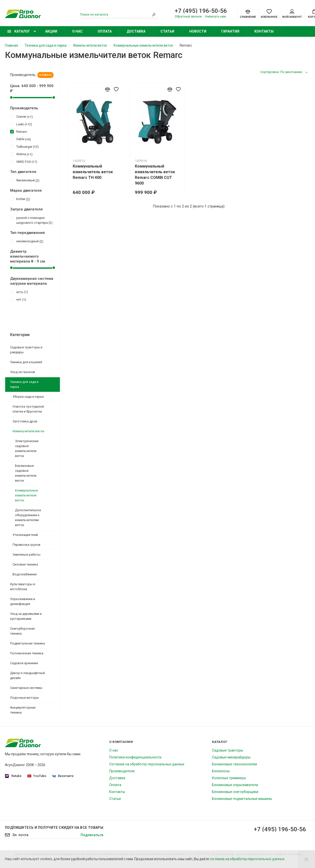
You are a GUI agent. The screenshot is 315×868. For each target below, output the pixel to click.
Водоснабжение (25, 574)
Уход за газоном (23, 372)
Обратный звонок (188, 16)
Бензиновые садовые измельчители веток (26, 473)
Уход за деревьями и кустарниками (26, 616)
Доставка (136, 31)
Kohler (20, 199)
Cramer (21, 116)
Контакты (264, 31)
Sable (20, 139)
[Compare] (248, 13)
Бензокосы (221, 771)
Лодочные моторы (25, 698)
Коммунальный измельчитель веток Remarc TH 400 (93, 172)
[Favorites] (269, 13)
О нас (77, 31)
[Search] (154, 15)
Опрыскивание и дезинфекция (23, 601)
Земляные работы (26, 555)
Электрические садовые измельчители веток (27, 448)
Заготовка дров (25, 421)
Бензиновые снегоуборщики (235, 792)
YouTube (37, 776)
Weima (21, 154)
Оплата (105, 31)
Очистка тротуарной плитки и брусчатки (28, 409)
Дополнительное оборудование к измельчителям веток (28, 518)
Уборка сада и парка (28, 397)
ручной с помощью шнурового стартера (31, 220)
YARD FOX (24, 162)
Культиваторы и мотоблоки (23, 587)
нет (18, 299)
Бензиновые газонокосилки (235, 764)
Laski (21, 124)
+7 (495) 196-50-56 (201, 11)
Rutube (13, 776)
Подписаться (92, 835)
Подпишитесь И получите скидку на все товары (54, 828)
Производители (122, 771)
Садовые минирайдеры (231, 757)
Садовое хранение (24, 663)
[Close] (306, 859)
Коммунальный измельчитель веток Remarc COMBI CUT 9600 (155, 175)
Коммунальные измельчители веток (26, 495)
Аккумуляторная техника (23, 710)
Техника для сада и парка (24, 384)
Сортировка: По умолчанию (281, 72)
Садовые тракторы (227, 750)
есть (19, 292)
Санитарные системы (26, 688)
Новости (198, 31)
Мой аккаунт (292, 14)
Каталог (19, 31)
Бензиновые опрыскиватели (235, 785)
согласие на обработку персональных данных (247, 859)
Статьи (167, 31)
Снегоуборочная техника (22, 631)
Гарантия (230, 31)
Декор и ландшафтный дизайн (27, 675)
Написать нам (215, 16)
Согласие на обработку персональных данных (147, 764)
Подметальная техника (27, 643)
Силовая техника (25, 564)
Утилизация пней (25, 535)
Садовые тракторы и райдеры (26, 350)
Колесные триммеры (229, 778)
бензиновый (25, 180)
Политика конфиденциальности (135, 757)
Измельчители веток (28, 431)
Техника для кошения (26, 362)
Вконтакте (63, 776)
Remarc (45, 75)
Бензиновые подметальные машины (242, 799)
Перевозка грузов (26, 545)
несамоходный (27, 241)
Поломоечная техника (27, 653)
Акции (51, 31)
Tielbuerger (24, 147)
